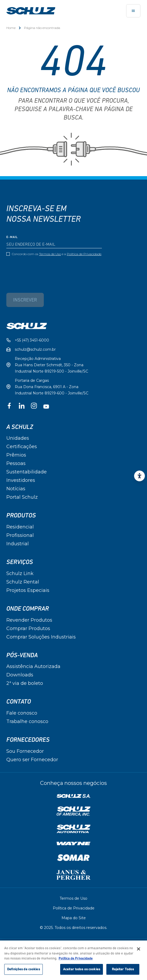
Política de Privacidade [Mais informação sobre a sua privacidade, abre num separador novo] (76, 961)
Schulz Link (20, 573)
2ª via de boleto (25, 683)
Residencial (20, 527)
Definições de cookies (23, 972)
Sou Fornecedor (25, 751)
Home (11, 28)
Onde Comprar (28, 609)
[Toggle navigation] (133, 11)
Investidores (21, 480)
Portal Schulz (22, 497)
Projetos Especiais (28, 590)
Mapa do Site (74, 918)
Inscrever (25, 300)
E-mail (12, 237)
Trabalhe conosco (27, 721)
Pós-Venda (22, 655)
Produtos (21, 516)
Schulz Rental (23, 582)
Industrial (18, 544)
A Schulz (20, 427)
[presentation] (46, 270)
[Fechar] (139, 951)
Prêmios (16, 455)
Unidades (18, 438)
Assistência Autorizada (33, 666)
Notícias (16, 489)
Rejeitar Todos (123, 972)
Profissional (20, 535)
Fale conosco (22, 713)
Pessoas (16, 463)
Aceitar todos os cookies (82, 972)
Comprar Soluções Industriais (41, 637)
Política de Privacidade (84, 254)
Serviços (20, 562)
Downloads (20, 675)
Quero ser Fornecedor (32, 760)
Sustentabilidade (27, 472)
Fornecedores (28, 740)
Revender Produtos (29, 620)
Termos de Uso (50, 254)
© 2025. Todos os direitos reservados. (73, 928)
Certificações (22, 447)
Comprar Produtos (28, 628)
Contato (19, 702)
